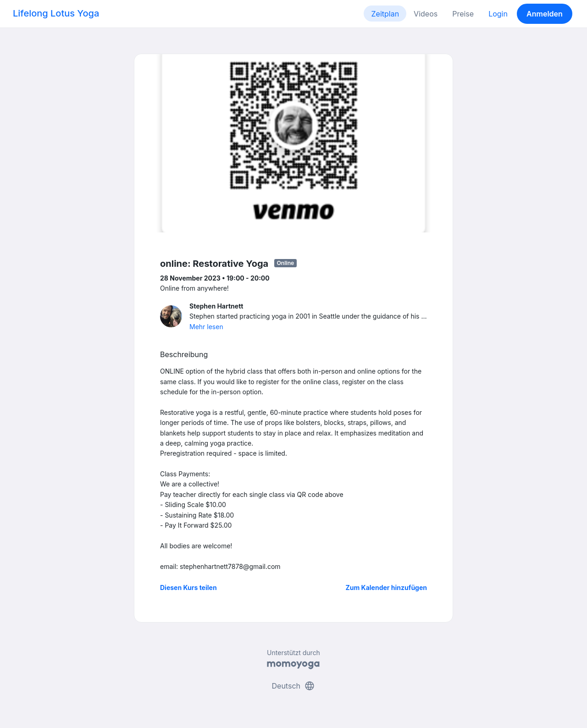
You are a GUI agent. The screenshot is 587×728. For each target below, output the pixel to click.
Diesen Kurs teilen (188, 587)
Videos (426, 14)
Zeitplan (385, 14)
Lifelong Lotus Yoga (56, 13)
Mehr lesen (206, 327)
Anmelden (545, 14)
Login (498, 14)
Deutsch (294, 686)
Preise (463, 14)
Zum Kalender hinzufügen (386, 587)
